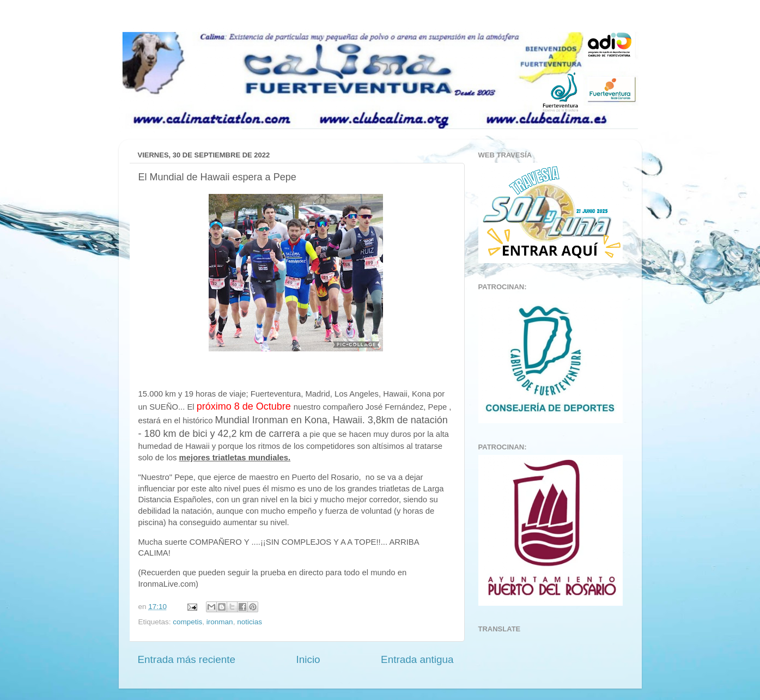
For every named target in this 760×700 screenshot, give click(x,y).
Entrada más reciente (187, 659)
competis (187, 622)
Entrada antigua (417, 659)
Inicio (308, 659)
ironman (220, 622)
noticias (250, 622)
